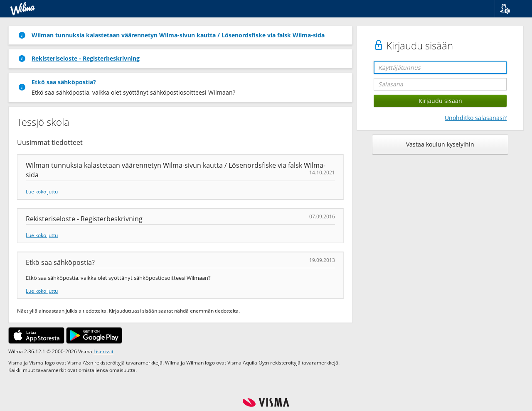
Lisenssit (103, 351)
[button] (510, 9)
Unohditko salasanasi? (476, 118)
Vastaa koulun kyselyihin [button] (440, 144)
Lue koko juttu (42, 191)
